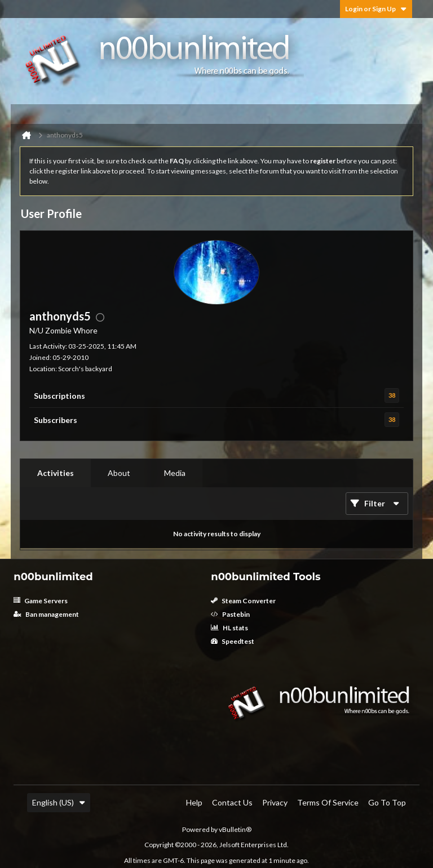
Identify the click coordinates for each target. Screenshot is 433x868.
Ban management (46, 614)
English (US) (59, 802)
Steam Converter (243, 601)
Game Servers (41, 601)
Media (175, 473)
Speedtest (233, 641)
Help (194, 802)
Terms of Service (328, 802)
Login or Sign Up (376, 9)
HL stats (229, 628)
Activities (56, 473)
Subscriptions (59, 396)
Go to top (387, 802)
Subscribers (56, 420)
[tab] (56, 473)
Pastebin (230, 614)
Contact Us (232, 802)
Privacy (275, 802)
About (119, 473)
